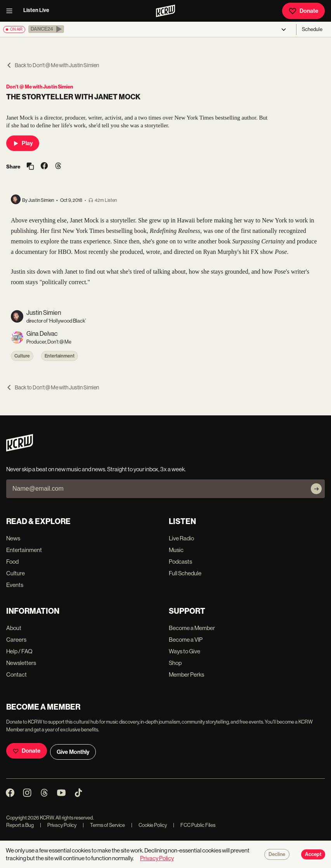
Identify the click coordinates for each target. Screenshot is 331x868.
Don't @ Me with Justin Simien (40, 87)
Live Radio (181, 538)
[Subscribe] (316, 489)
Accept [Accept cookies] (313, 854)
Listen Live (36, 10)
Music (176, 550)
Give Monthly (73, 752)
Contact (16, 674)
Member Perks (186, 674)
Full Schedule (185, 573)
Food (12, 562)
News (13, 538)
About (14, 628)
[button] (46, 29)
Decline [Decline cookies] (277, 854)
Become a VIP (186, 640)
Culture (22, 356)
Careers (16, 640)
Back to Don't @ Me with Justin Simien (53, 65)
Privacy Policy (58, 825)
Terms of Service (104, 825)
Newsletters (21, 663)
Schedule (312, 29)
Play (23, 143)
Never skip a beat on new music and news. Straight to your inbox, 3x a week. (96, 469)
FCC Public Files (194, 825)
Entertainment (60, 356)
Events (15, 585)
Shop (175, 663)
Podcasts (180, 562)
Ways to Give (185, 651)
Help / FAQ (19, 651)
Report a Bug (20, 825)
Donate (303, 11)
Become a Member (192, 628)
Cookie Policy (149, 825)
